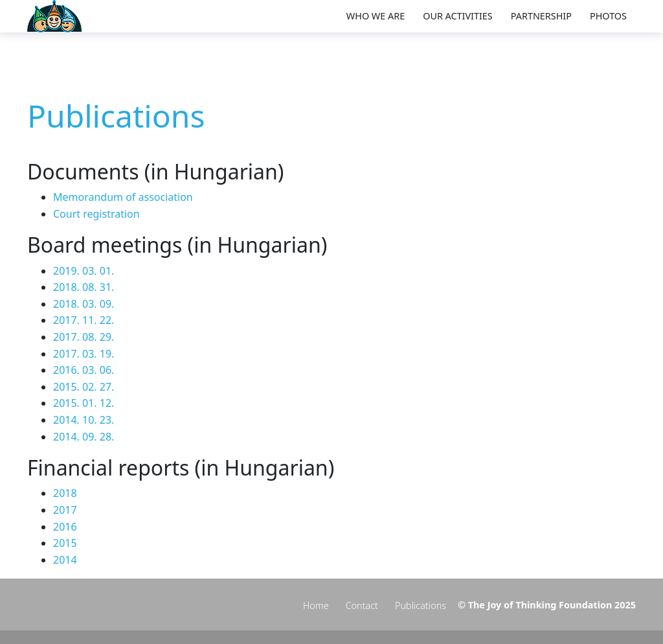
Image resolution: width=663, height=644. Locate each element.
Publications (421, 605)
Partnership (541, 16)
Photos (608, 16)
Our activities (458, 16)
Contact (362, 605)
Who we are (376, 16)
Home (316, 605)
